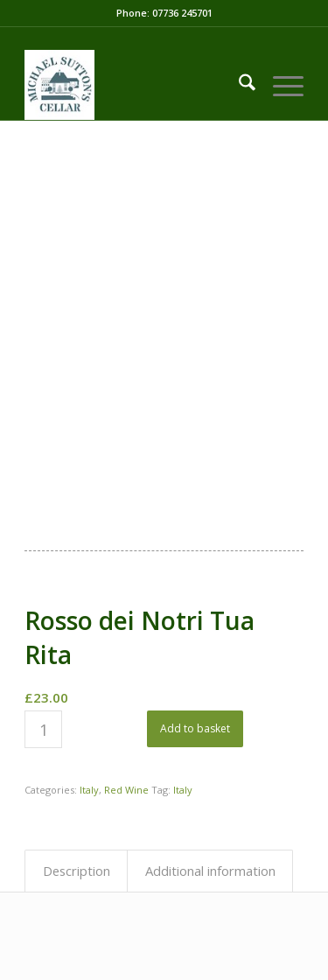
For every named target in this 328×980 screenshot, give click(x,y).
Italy (89, 790)
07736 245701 (182, 13)
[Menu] (279, 85)
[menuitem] (238, 85)
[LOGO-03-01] (136, 85)
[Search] (238, 85)
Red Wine (126, 790)
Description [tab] (77, 871)
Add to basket (195, 728)
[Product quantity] (43, 729)
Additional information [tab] (210, 871)
